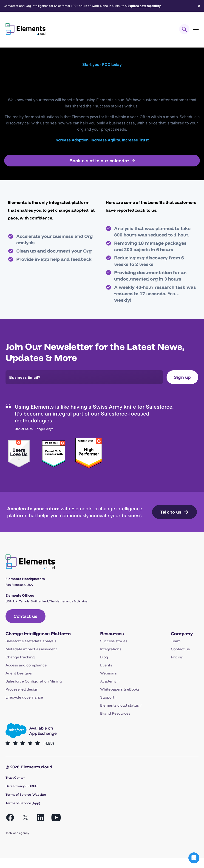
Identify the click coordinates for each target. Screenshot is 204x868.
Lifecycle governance (24, 697)
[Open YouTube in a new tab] (56, 817)
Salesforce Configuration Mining (34, 681)
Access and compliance (26, 665)
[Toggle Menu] (196, 29)
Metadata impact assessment (31, 649)
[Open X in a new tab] (25, 817)
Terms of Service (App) (23, 803)
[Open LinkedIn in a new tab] (41, 817)
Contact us (180, 649)
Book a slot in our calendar (99, 161)
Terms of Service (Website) (26, 795)
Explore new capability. (144, 6)
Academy (108, 681)
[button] (194, 858)
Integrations (111, 649)
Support (107, 697)
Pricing (177, 657)
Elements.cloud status (119, 705)
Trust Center (15, 778)
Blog (104, 657)
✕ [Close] (199, 6)
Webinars (108, 673)
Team (176, 641)
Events (106, 665)
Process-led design (22, 689)
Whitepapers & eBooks (120, 689)
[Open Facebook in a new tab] (10, 817)
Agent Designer (19, 673)
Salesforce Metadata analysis (31, 641)
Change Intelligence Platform (38, 633)
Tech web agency (17, 833)
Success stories (114, 641)
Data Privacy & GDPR (21, 786)
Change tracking (20, 657)
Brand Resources (115, 713)
